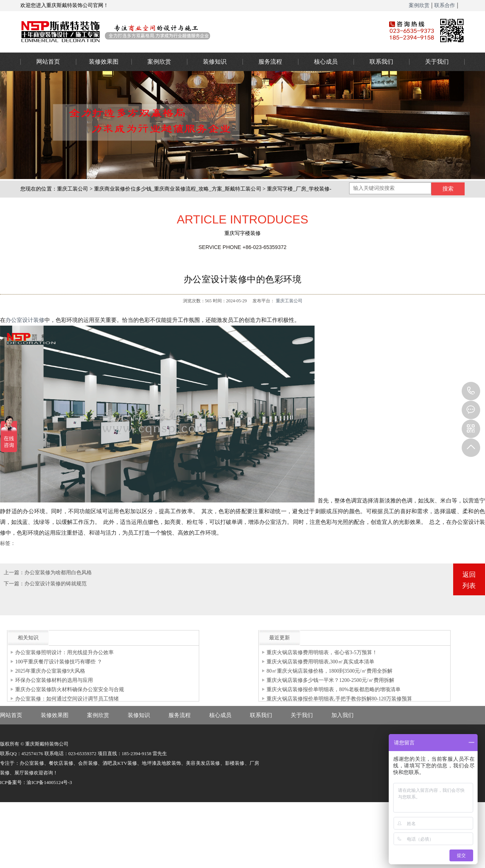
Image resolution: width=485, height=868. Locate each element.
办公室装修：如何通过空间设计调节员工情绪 (67, 699)
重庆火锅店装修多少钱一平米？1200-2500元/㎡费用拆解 (330, 680)
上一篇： (14, 573)
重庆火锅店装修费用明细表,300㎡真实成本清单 (320, 662)
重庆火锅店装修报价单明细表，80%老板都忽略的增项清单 (334, 689)
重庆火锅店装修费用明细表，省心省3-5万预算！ (322, 652)
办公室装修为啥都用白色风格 (58, 573)
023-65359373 (471, 391)
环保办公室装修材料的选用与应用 (54, 680)
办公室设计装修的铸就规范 (56, 584)
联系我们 (381, 62)
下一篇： (14, 584)
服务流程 (270, 62)
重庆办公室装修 (193, 31)
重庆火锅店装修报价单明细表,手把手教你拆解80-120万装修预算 (339, 699)
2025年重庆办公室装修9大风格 (50, 671)
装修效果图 (104, 62)
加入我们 (342, 715)
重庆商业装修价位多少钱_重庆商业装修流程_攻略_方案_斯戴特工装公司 (178, 189)
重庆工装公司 (73, 189)
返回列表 (469, 580)
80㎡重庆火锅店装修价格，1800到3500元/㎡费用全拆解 (330, 671)
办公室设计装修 (25, 320)
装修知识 (215, 62)
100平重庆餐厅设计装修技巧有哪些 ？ (59, 662)
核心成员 (326, 62)
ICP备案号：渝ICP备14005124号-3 (36, 782)
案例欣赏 (419, 5)
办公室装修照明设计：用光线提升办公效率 (64, 652)
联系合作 (445, 5)
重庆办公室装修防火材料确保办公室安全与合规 (70, 689)
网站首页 (48, 62)
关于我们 (437, 62)
